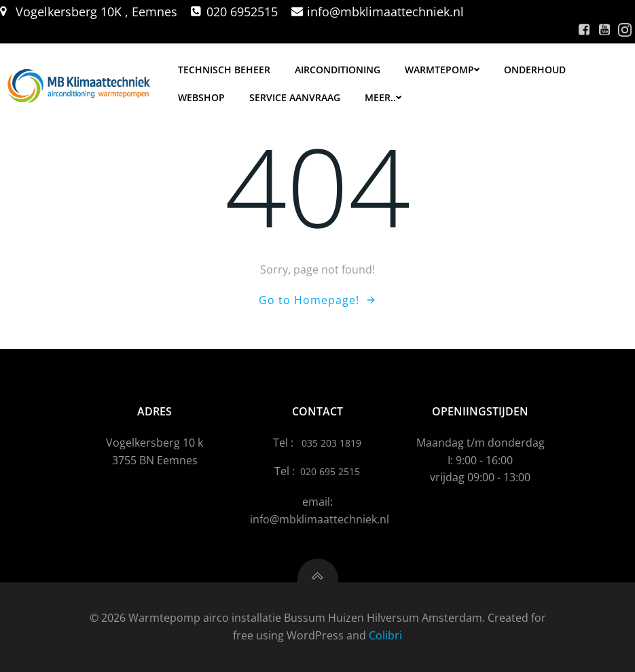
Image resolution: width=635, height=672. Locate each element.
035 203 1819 (331, 443)
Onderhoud (535, 70)
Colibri (385, 635)
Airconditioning (338, 70)
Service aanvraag (295, 97)
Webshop (201, 97)
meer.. (383, 97)
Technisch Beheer (224, 70)
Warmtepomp (442, 70)
